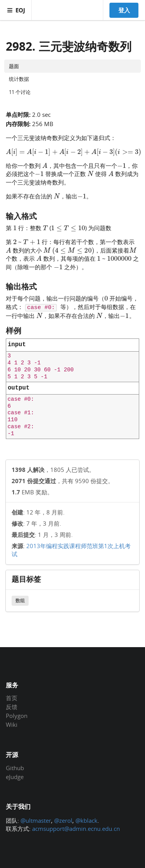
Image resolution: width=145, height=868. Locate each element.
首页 (12, 698)
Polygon (17, 716)
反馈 (12, 707)
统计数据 (19, 79)
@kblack (86, 820)
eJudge (15, 777)
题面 (14, 66)
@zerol (63, 820)
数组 (20, 601)
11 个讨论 (20, 92)
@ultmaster (36, 820)
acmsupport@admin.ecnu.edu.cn (76, 829)
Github (15, 768)
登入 (124, 10)
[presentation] (73, 151)
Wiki (12, 724)
